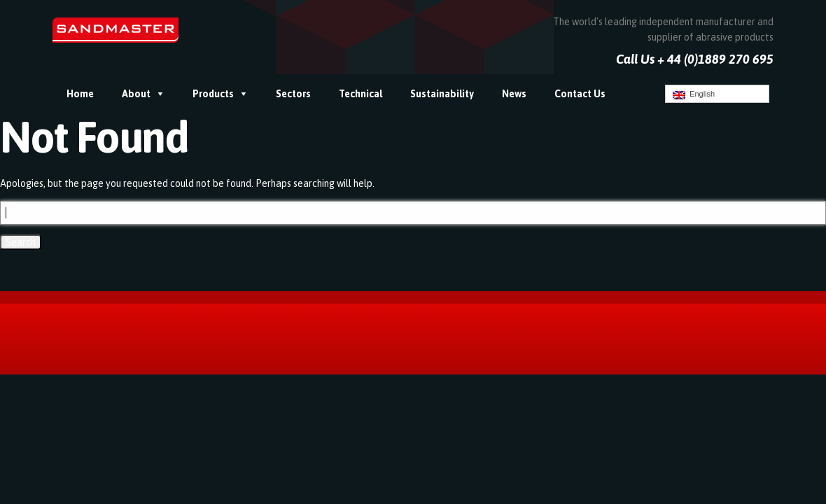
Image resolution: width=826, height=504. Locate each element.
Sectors (293, 94)
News (514, 94)
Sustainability (442, 94)
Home (80, 94)
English (694, 94)
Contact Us (580, 94)
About (136, 94)
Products (213, 94)
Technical (360, 94)
